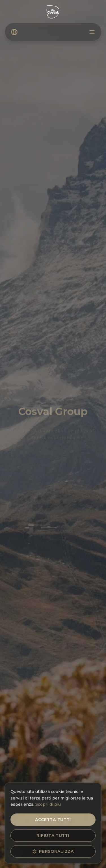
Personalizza (53, 853)
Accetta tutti (53, 821)
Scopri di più (48, 806)
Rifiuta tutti (53, 837)
